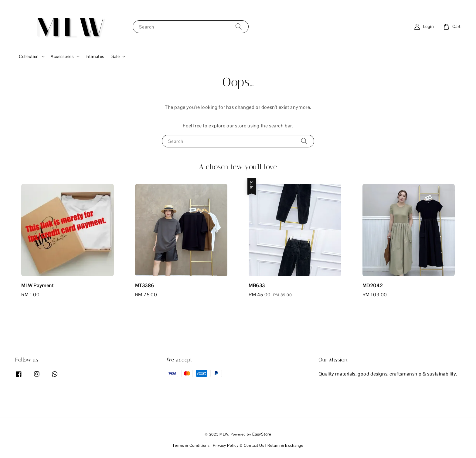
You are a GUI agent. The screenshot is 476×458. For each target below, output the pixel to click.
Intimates (95, 56)
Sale (116, 56)
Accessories (62, 56)
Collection (29, 56)
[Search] (239, 27)
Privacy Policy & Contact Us (239, 445)
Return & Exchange (286, 445)
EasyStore (262, 434)
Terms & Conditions (191, 445)
